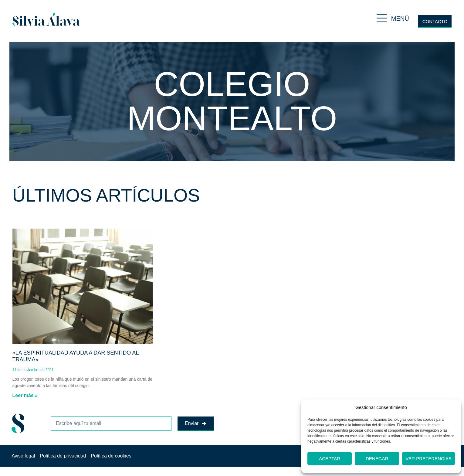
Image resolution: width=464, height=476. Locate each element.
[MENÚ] (382, 18)
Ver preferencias (428, 459)
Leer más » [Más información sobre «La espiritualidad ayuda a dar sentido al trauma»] (25, 395)
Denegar (377, 459)
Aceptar (330, 459)
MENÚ (400, 19)
